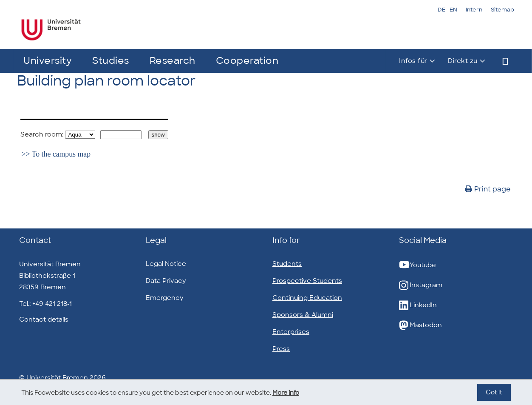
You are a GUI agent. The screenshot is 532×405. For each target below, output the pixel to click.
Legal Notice (166, 264)
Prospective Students (307, 281)
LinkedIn (418, 305)
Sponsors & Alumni (303, 315)
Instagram (421, 285)
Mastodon (420, 325)
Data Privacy (166, 281)
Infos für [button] (413, 61)
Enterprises (291, 332)
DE (441, 10)
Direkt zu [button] (463, 61)
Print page (488, 189)
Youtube (417, 265)
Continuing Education (307, 298)
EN (453, 10)
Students (287, 264)
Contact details (44, 319)
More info (286, 393)
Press (281, 349)
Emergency (165, 298)
